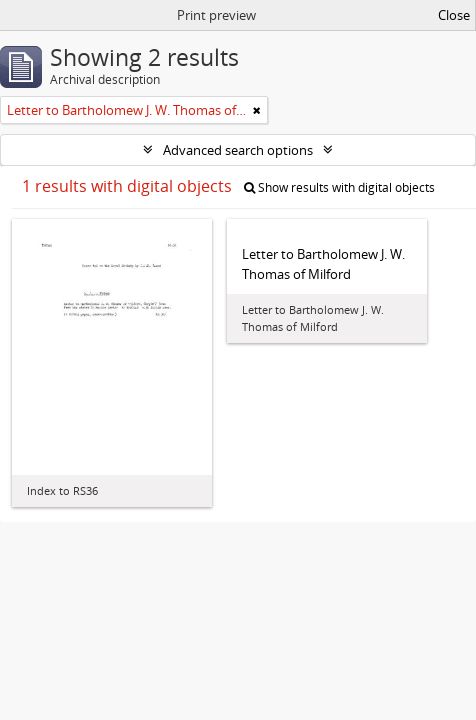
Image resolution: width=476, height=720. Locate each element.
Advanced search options (238, 150)
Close (454, 15)
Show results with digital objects (339, 187)
